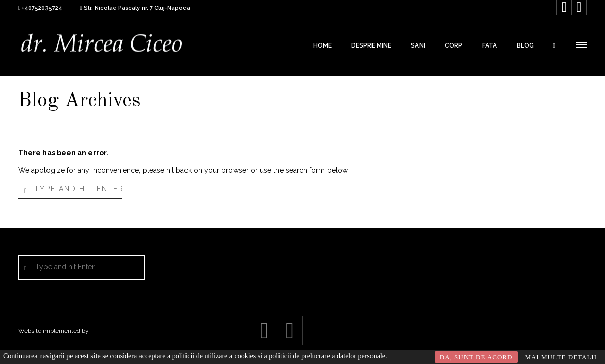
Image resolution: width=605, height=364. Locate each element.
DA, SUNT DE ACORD (476, 357)
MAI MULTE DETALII (561, 357)
